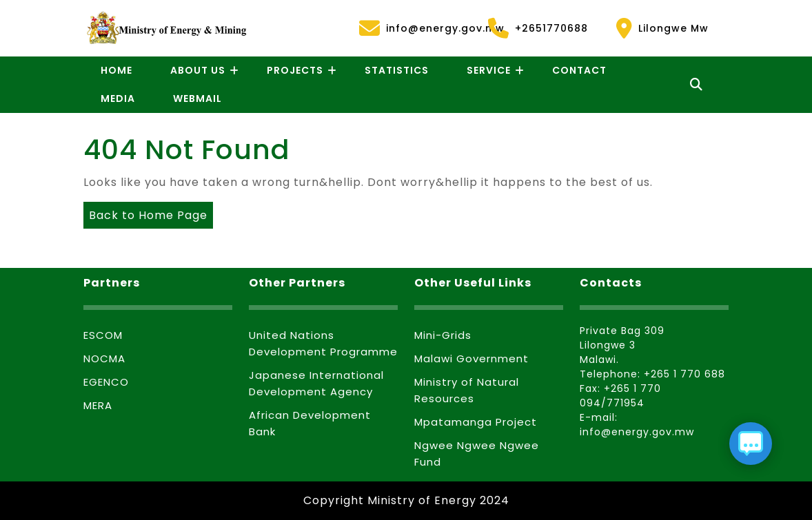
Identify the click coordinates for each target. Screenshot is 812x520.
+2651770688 (538, 28)
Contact (579, 70)
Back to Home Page (145, 212)
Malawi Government (471, 358)
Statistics (397, 70)
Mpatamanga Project (476, 422)
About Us (198, 70)
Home (116, 70)
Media (118, 98)
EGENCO (106, 382)
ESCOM (103, 335)
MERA (98, 405)
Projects (295, 70)
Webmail (197, 98)
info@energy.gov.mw (415, 28)
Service (489, 70)
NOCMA (104, 358)
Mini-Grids (443, 335)
